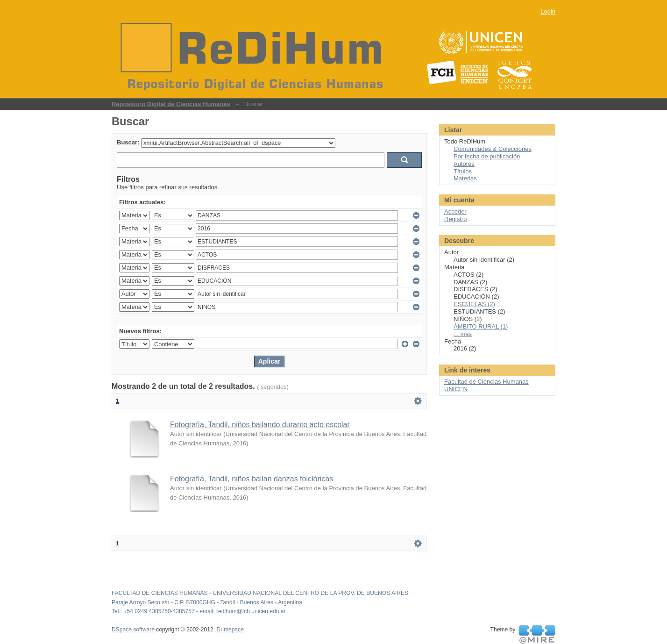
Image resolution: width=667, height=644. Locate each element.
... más (463, 334)
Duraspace (230, 630)
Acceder (455, 211)
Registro (455, 219)
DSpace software (133, 630)
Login (548, 11)
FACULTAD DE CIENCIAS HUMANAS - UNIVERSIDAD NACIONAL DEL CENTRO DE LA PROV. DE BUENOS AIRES (260, 593)
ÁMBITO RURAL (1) (481, 326)
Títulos (463, 171)
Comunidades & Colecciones (493, 149)
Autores (464, 164)
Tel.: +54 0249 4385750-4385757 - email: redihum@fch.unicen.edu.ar (199, 611)
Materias (465, 178)
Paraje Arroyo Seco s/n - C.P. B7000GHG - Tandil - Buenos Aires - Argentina (207, 602)
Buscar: (128, 142)
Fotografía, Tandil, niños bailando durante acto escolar (260, 425)
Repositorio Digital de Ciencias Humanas (171, 104)
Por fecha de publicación (487, 156)
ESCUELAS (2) (474, 304)
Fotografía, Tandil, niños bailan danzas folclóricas (252, 479)
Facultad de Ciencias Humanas (486, 382)
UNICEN (456, 389)
